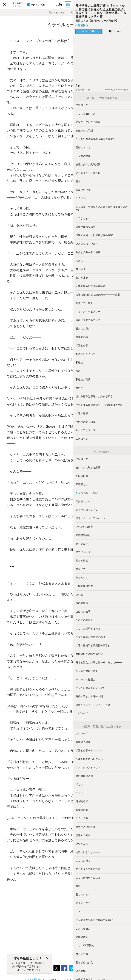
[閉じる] (47, 958)
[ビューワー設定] (59, 4)
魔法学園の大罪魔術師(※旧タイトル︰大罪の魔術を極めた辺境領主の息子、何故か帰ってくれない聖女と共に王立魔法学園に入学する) (102, 11)
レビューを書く (89, 31)
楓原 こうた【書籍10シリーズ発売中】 (97, 21)
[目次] (69, 4)
